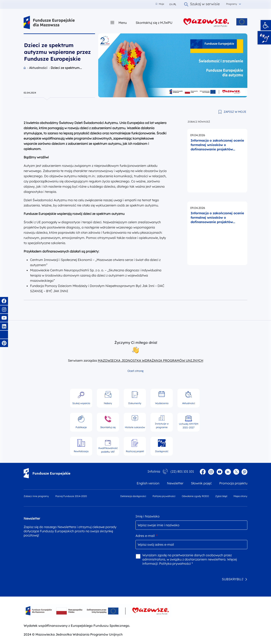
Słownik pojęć (201, 483)
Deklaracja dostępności (133, 496)
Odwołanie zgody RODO (195, 496)
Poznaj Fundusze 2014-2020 (71, 496)
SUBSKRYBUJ (233, 579)
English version (148, 483)
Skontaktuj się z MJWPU (154, 23)
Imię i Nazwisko (148, 516)
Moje (160, 4)
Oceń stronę (135, 371)
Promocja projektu (233, 483)
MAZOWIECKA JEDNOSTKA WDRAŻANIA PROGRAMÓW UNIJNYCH (151, 360)
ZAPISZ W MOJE (235, 112)
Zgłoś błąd (221, 496)
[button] (266, 25)
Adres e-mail (146, 536)
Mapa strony (240, 496)
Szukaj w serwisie (202, 4)
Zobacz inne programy (36, 496)
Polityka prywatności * (176, 563)
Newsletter (175, 483)
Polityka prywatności (164, 496)
